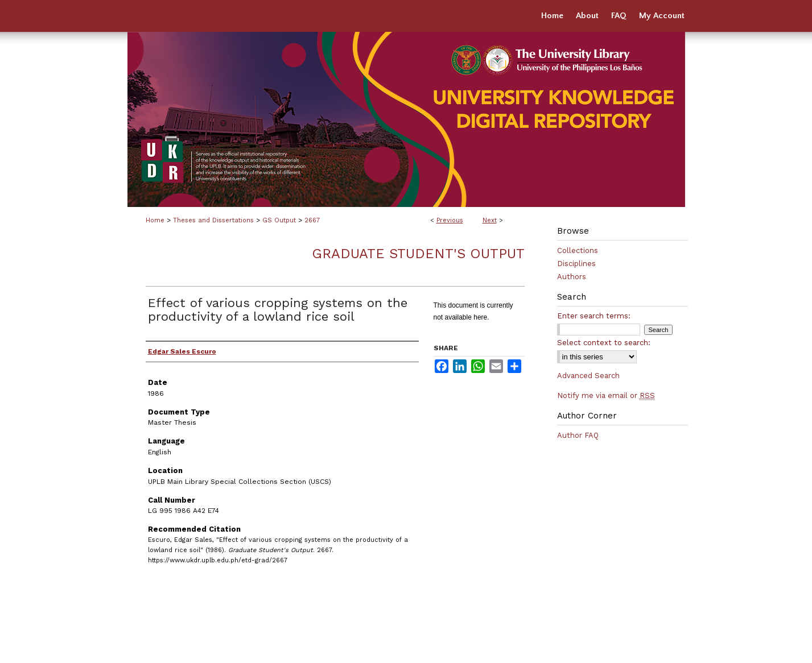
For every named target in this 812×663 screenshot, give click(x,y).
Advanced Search (588, 376)
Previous (450, 220)
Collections (578, 250)
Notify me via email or (606, 395)
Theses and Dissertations (213, 220)
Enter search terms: (594, 316)
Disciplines (576, 264)
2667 (312, 220)
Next (490, 220)
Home (155, 220)
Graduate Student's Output (418, 254)
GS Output (279, 220)
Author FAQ (578, 435)
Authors (572, 277)
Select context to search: (604, 343)
